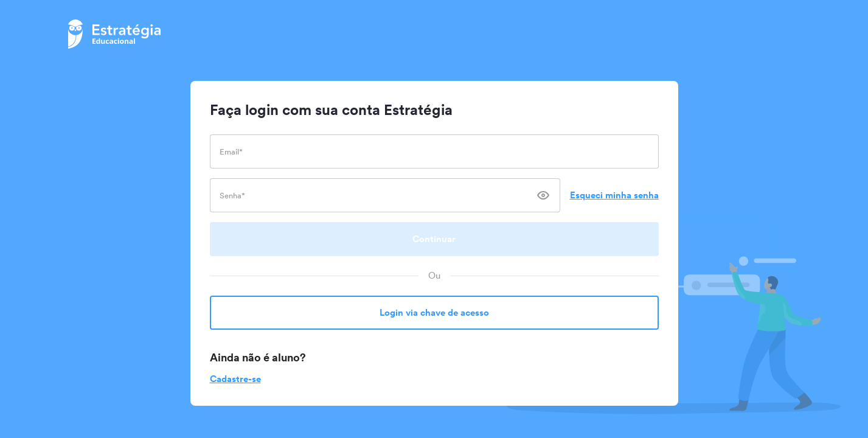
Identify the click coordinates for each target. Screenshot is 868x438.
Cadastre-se (235, 379)
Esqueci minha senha (614, 195)
